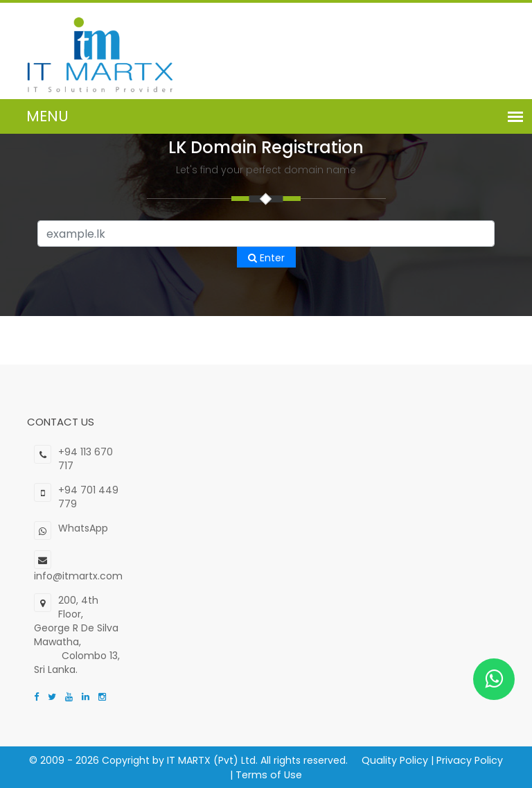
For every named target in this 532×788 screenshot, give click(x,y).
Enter (266, 258)
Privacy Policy (466, 760)
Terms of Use (266, 774)
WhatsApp (83, 528)
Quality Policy (393, 760)
